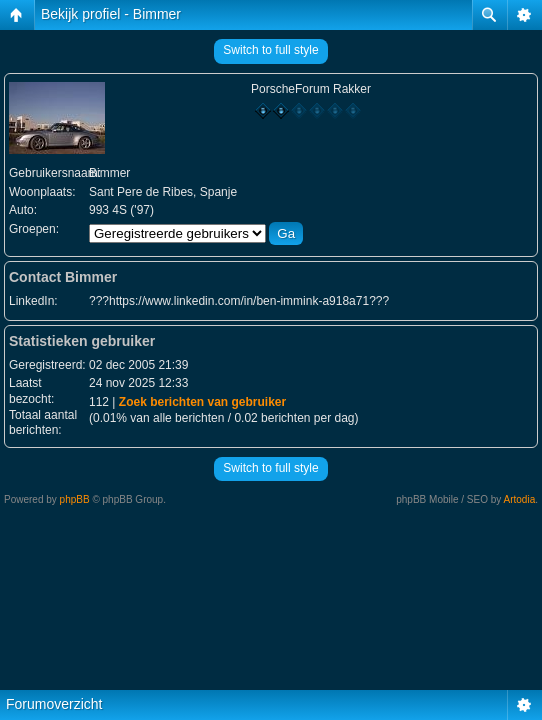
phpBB (75, 499)
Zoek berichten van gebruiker (202, 402)
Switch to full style (270, 50)
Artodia (520, 499)
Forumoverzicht (54, 704)
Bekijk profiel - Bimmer (111, 14)
